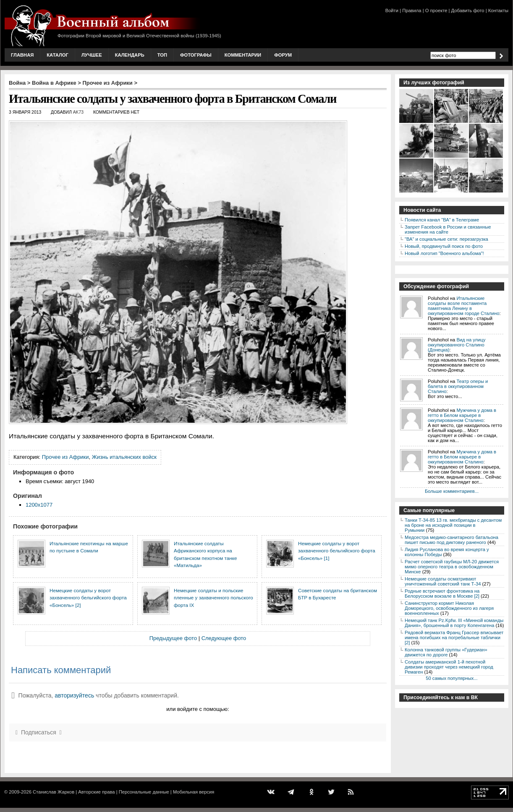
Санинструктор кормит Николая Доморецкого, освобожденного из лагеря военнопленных (449, 608)
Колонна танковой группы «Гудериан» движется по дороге (446, 652)
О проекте (436, 10)
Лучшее (92, 55)
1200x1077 (39, 505)
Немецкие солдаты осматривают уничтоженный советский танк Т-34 (443, 581)
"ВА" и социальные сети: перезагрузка (446, 239)
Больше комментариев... (452, 491)
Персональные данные (144, 792)
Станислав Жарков (54, 792)
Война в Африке (54, 83)
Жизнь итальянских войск (124, 457)
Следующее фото (224, 638)
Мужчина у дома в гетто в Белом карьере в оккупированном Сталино (462, 415)
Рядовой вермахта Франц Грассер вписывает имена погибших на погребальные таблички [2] (454, 638)
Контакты (498, 10)
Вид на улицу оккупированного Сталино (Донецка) (457, 345)
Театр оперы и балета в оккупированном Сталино (458, 386)
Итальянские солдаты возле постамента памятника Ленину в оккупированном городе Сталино (464, 306)
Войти (392, 10)
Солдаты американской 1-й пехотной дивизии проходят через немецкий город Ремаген (449, 667)
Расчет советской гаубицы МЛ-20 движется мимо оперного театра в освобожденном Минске (452, 567)
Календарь (130, 55)
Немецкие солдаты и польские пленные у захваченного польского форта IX (213, 598)
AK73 (78, 112)
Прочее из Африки (107, 83)
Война (17, 83)
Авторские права (96, 792)
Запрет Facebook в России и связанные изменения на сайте (448, 229)
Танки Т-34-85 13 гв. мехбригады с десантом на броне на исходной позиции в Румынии (453, 525)
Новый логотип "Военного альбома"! (444, 253)
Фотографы (196, 55)
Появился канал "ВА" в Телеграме (442, 220)
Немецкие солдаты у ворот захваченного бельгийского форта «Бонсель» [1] (337, 551)
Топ (162, 55)
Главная (22, 55)
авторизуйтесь (74, 695)
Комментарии (243, 55)
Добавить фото (468, 10)
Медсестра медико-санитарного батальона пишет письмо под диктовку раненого (451, 540)
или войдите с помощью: (198, 709)
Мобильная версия (194, 792)
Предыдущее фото (173, 638)
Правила (412, 10)
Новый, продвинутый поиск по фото (444, 246)
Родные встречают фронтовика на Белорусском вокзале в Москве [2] (442, 593)
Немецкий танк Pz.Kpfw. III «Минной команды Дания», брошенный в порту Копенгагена (454, 623)
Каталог (58, 55)
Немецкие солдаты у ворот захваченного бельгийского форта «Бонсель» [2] (88, 598)
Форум (283, 55)
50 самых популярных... (451, 678)
